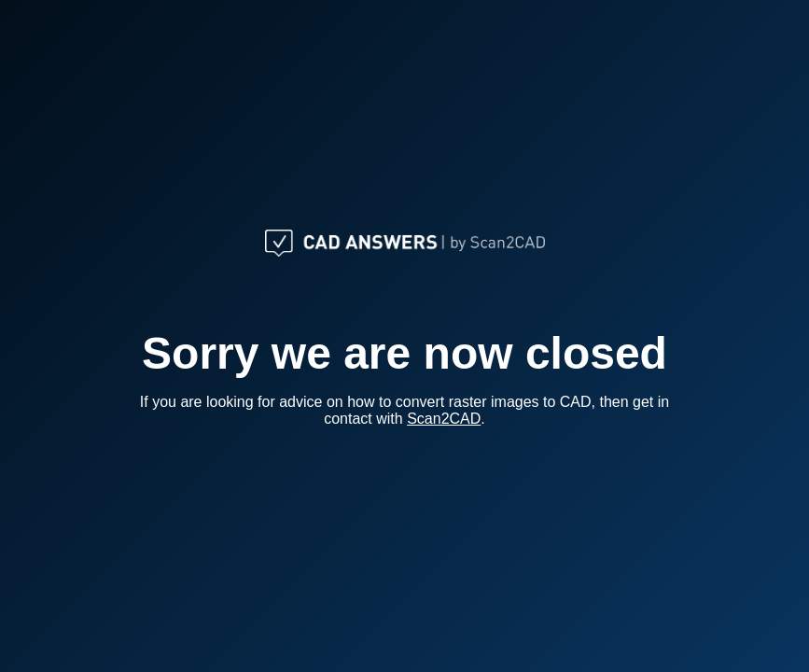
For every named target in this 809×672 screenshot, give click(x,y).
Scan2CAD (444, 419)
